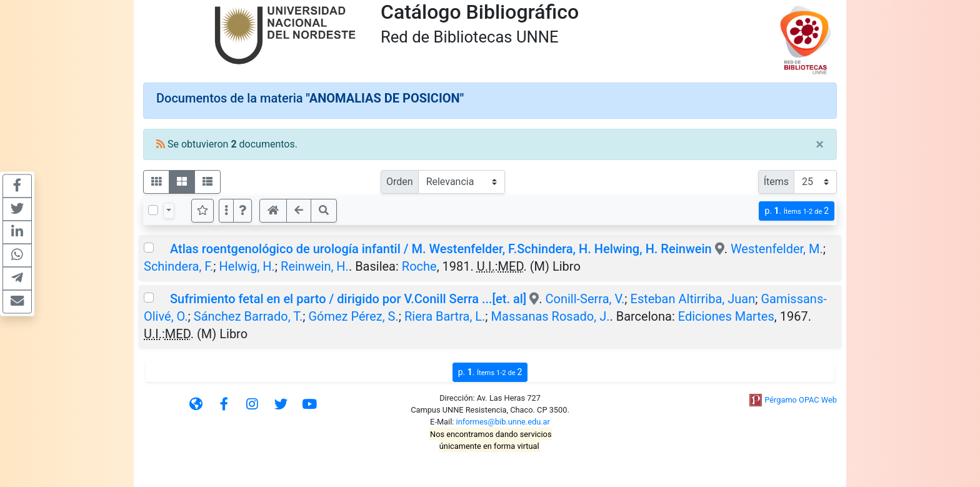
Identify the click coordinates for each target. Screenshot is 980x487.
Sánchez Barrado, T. (248, 316)
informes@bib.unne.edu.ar (503, 422)
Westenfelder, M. (777, 249)
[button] (242, 211)
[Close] (820, 144)
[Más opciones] (226, 211)
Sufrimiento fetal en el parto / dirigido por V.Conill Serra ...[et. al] (348, 299)
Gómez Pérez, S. (353, 316)
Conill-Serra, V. (585, 299)
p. (797, 211)
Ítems (776, 182)
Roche (419, 266)
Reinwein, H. (315, 266)
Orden (400, 182)
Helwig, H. (247, 266)
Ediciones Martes (726, 316)
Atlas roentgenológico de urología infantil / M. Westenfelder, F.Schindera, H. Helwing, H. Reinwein (441, 249)
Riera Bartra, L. (445, 316)
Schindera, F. (178, 266)
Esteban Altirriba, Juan (693, 299)
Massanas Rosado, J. (551, 316)
